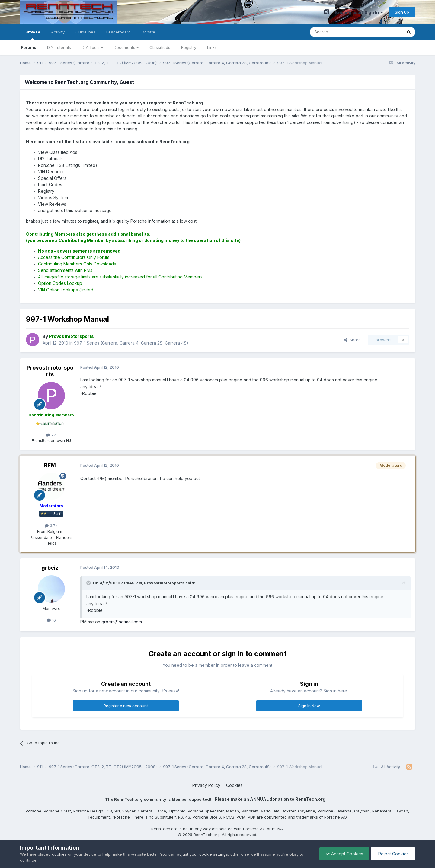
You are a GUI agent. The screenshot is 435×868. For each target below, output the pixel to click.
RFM (50, 465)
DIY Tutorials (59, 47)
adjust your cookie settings (202, 854)
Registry (189, 47)
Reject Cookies (393, 854)
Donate (148, 32)
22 (51, 435)
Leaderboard (118, 32)
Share (352, 340)
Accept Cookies (344, 854)
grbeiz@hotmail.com (122, 622)
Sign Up (402, 12)
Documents (126, 47)
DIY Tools (92, 47)
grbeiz (50, 568)
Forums (29, 47)
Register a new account (126, 706)
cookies (59, 854)
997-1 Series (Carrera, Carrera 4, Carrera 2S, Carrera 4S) (131, 343)
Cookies (234, 785)
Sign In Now (309, 706)
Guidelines (85, 32)
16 (51, 620)
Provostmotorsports (50, 371)
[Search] (341, 32)
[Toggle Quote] (89, 583)
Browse (33, 35)
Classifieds (160, 47)
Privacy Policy (206, 785)
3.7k (51, 526)
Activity (58, 32)
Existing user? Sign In (359, 12)
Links (212, 47)
